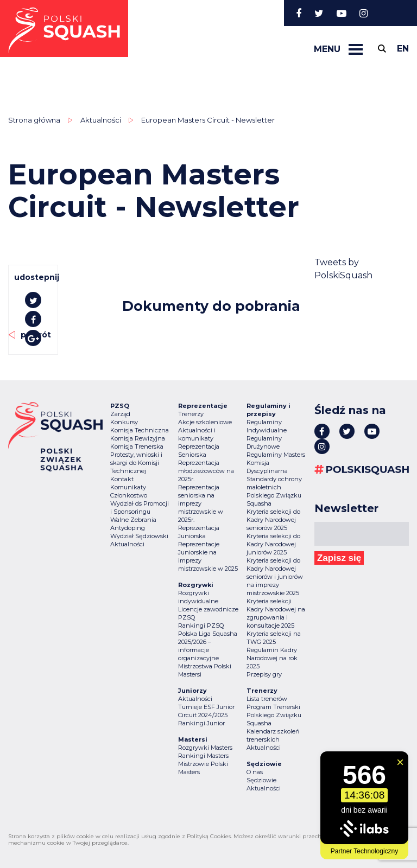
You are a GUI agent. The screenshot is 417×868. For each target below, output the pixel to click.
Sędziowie (261, 780)
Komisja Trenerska (137, 446)
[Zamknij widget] (400, 762)
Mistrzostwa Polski (205, 666)
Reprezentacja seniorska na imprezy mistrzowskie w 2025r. (201, 503)
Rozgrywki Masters (205, 748)
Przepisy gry (264, 674)
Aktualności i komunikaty (197, 434)
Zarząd (120, 414)
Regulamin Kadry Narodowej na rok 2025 (272, 658)
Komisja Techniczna (140, 430)
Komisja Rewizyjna (138, 438)
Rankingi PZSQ (201, 626)
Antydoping (128, 528)
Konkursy (124, 422)
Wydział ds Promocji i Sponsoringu (140, 508)
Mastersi (190, 674)
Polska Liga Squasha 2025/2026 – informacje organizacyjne (208, 646)
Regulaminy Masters (276, 455)
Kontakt (122, 479)
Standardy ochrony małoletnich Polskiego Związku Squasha (274, 491)
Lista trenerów (267, 699)
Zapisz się (339, 558)
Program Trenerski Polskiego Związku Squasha (274, 715)
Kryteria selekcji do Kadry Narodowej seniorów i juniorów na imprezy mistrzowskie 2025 (275, 577)
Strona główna (34, 120)
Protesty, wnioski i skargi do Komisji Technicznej (136, 463)
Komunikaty (128, 487)
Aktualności (101, 120)
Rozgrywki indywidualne (198, 597)
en (403, 49)
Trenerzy (191, 414)
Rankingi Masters (203, 756)
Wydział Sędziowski (139, 536)
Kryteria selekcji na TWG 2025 (274, 638)
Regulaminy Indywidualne (267, 426)
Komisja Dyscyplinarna (267, 467)
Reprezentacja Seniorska (199, 451)
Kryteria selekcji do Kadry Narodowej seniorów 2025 (273, 520)
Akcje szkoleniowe (205, 422)
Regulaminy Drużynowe (264, 442)
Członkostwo (129, 495)
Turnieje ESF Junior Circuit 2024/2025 (206, 711)
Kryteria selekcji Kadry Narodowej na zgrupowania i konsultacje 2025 (276, 613)
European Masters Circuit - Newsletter (208, 120)
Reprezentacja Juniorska (199, 532)
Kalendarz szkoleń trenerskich (273, 735)
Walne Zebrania (133, 520)
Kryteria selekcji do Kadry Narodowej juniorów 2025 (273, 544)
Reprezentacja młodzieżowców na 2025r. (206, 471)
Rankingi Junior (201, 723)
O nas (255, 772)
